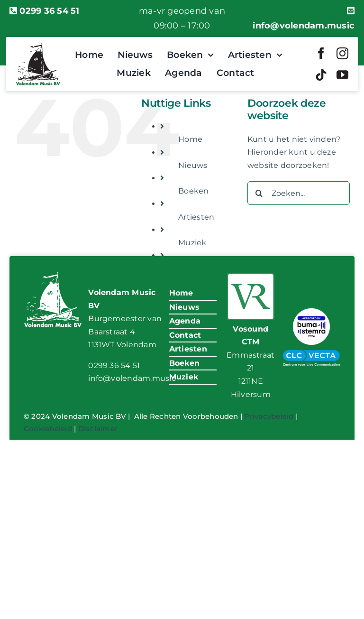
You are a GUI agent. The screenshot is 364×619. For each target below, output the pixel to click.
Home (190, 139)
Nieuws (193, 165)
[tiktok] (321, 75)
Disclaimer (98, 429)
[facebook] (321, 53)
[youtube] (342, 75)
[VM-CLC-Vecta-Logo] (311, 354)
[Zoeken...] (299, 193)
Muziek (192, 243)
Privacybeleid (269, 416)
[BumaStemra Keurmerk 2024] (311, 309)
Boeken (193, 191)
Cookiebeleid (48, 429)
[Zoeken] (259, 193)
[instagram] (342, 53)
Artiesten (196, 217)
